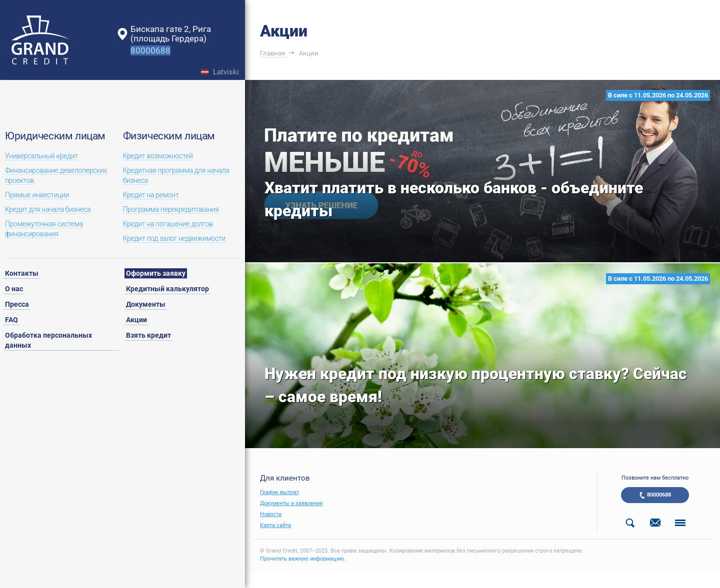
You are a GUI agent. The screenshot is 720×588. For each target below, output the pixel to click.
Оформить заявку (156, 273)
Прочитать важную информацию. (303, 559)
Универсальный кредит (41, 156)
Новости (271, 514)
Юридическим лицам (55, 136)
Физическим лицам (169, 136)
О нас (14, 289)
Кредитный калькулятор (167, 289)
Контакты (22, 273)
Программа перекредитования (171, 209)
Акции (136, 320)
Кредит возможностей (158, 156)
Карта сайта (275, 525)
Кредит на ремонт (151, 195)
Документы (146, 304)
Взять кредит (148, 335)
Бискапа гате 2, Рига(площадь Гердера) (171, 34)
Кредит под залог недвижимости (174, 238)
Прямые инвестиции (37, 195)
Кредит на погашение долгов (168, 224)
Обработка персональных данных (48, 340)
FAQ (11, 320)
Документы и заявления (291, 503)
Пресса (17, 304)
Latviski (226, 72)
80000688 (659, 495)
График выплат (279, 492)
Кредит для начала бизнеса (48, 209)
